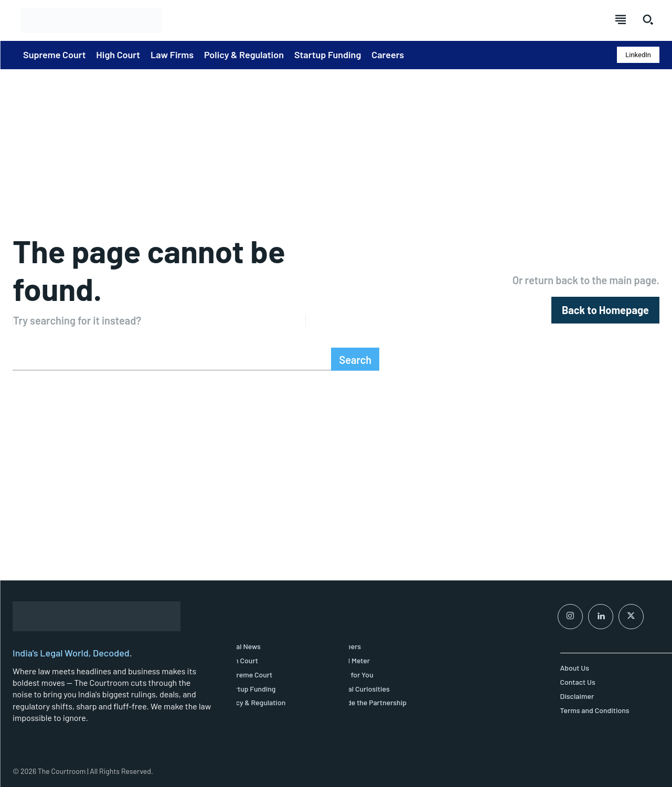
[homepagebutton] (605, 310)
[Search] (355, 359)
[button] (648, 19)
